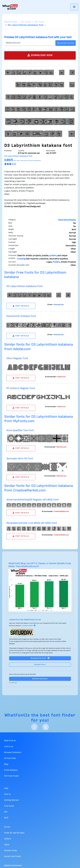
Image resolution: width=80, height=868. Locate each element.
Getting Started (11, 800)
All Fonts (26, 22)
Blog (6, 764)
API (6, 812)
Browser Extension (13, 752)
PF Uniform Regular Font (21, 388)
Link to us (9, 747)
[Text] (29, 43)
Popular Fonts (11, 851)
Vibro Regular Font (17, 358)
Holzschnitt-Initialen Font (21, 316)
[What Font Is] (10, 7)
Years (7, 845)
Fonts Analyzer (11, 770)
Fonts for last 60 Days (14, 833)
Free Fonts (9, 806)
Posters (56, 262)
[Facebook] (34, 727)
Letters (7, 839)
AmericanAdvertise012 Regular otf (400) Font (33, 500)
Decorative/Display (67, 220)
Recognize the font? (40, 658)
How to (7, 794)
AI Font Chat (10, 758)
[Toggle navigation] (74, 7)
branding (21, 259)
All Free (39, 22)
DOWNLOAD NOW (40, 55)
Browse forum (40, 665)
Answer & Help (29, 626)
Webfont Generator (40, 679)
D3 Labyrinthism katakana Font (24, 286)
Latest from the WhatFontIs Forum (25, 620)
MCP (6, 818)
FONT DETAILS (21, 306)
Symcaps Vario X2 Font (20, 459)
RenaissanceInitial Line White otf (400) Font (32, 523)
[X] (46, 727)
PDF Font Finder (12, 776)
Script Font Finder (13, 856)
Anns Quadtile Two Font (20, 430)
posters (53, 256)
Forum (7, 827)
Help (6, 788)
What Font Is (10, 741)
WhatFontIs (11, 22)
